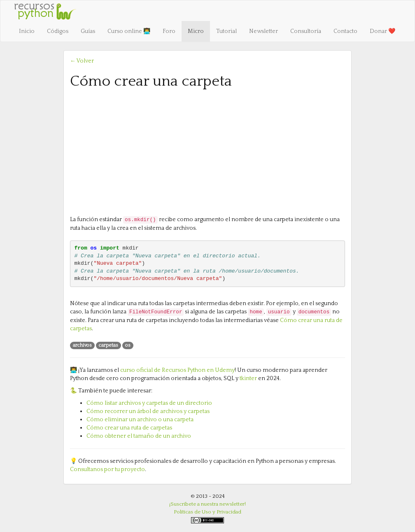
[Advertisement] (207, 152)
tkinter (248, 378)
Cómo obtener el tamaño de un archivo (139, 436)
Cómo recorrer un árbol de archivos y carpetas (148, 411)
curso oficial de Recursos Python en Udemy (177, 370)
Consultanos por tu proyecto (107, 469)
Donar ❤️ (382, 31)
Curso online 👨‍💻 (129, 31)
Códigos (58, 31)
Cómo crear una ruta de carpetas (129, 428)
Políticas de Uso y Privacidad (207, 512)
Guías (88, 31)
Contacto (345, 31)
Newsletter (263, 31)
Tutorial (226, 31)
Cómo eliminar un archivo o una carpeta (140, 420)
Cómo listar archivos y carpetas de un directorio (149, 403)
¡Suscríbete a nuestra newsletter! (207, 504)
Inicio (27, 31)
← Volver (82, 61)
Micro (196, 31)
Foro (169, 31)
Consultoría (306, 31)
